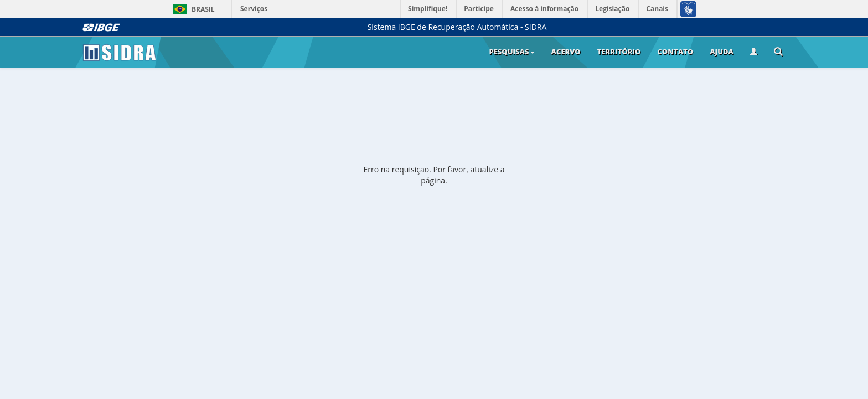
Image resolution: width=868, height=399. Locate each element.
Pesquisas (512, 52)
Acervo (566, 52)
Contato (675, 52)
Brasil (192, 9)
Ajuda (722, 52)
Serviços (254, 9)
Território (619, 52)
